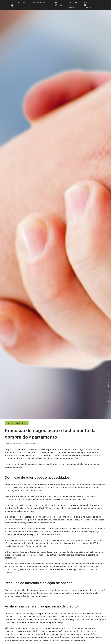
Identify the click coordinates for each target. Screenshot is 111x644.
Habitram (22, 3)
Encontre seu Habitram (73, 5)
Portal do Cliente (87, 5)
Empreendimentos (41, 3)
